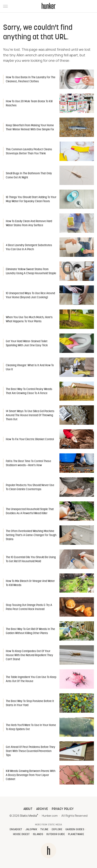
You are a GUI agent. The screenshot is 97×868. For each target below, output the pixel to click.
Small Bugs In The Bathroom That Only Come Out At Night (29, 176)
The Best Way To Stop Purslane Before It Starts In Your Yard (30, 703)
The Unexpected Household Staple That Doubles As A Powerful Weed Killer (30, 511)
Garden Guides (75, 830)
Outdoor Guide (56, 834)
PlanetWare (76, 834)
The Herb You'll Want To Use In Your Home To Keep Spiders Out (31, 727)
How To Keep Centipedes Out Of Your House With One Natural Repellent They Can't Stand (29, 655)
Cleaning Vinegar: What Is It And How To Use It (30, 368)
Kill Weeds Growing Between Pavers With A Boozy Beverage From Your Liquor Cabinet (31, 775)
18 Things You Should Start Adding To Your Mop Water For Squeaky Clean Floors (31, 199)
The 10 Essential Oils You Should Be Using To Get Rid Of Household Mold (31, 559)
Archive (42, 809)
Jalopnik (31, 830)
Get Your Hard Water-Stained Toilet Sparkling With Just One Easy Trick (27, 344)
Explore (57, 830)
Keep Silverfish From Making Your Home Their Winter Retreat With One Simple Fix (30, 128)
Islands (38, 834)
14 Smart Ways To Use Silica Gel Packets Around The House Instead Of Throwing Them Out (30, 416)
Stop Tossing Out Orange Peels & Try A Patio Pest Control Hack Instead (29, 607)
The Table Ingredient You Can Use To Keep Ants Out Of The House (31, 679)
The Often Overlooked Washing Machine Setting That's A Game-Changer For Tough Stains (31, 535)
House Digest (21, 834)
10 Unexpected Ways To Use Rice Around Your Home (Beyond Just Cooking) (30, 296)
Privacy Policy (63, 809)
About (28, 809)
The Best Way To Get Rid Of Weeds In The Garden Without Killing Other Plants (30, 631)
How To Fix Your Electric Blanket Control (30, 440)
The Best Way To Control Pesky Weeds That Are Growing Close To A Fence (29, 391)
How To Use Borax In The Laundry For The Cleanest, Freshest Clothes (31, 80)
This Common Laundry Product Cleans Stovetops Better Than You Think (29, 152)
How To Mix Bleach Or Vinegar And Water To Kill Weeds (30, 583)
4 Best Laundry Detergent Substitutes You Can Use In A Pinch (29, 248)
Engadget (16, 830)
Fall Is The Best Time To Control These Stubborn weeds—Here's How (28, 463)
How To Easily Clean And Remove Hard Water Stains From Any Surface (29, 223)
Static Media (28, 816)
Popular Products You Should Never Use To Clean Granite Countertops (30, 487)
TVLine (44, 830)
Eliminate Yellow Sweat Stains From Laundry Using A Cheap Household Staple (31, 272)
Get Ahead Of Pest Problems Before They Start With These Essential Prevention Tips (30, 751)
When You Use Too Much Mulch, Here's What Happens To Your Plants (29, 320)
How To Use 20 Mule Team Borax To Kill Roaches (29, 104)
